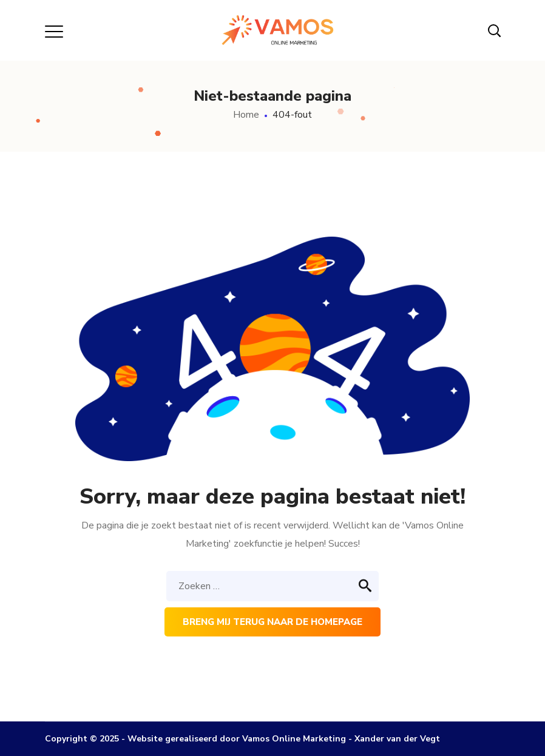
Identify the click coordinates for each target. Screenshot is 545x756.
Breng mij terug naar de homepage (272, 622)
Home (246, 115)
